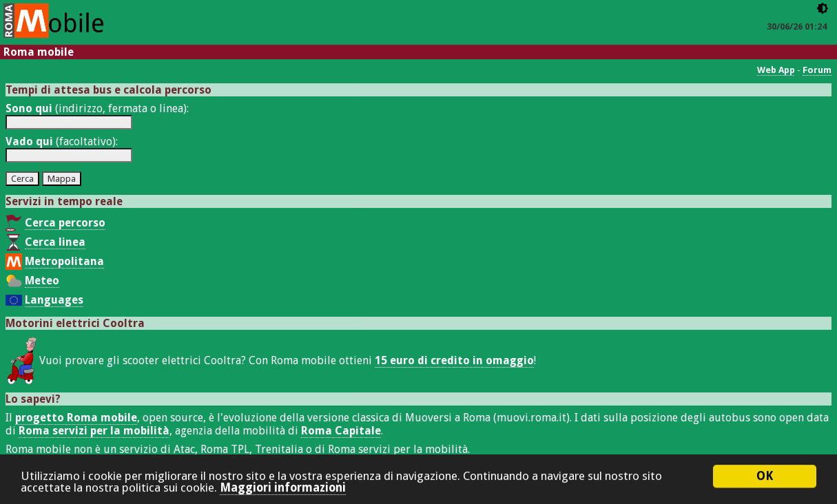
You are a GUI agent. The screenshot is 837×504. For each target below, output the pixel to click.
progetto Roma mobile (76, 418)
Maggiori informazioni (283, 488)
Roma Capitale (341, 431)
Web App (776, 70)
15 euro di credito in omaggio (454, 360)
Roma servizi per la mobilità (94, 431)
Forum (817, 70)
